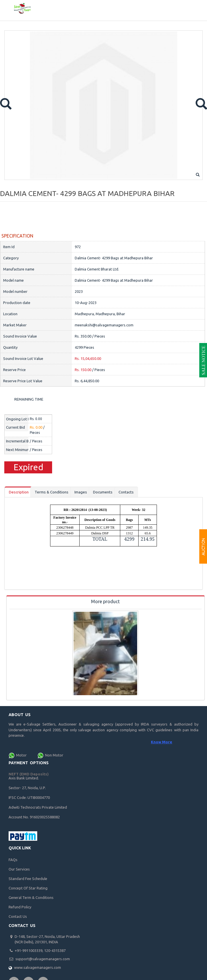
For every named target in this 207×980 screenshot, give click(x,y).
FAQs (13, 860)
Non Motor (54, 756)
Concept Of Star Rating (28, 888)
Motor (21, 756)
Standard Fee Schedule (28, 879)
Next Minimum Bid (21, 450)
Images (87, 492)
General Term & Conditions (31, 898)
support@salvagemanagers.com (43, 959)
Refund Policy (20, 907)
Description (20, 492)
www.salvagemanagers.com (38, 968)
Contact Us (18, 917)
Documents (111, 492)
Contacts (136, 492)
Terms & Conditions (56, 492)
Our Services (19, 869)
